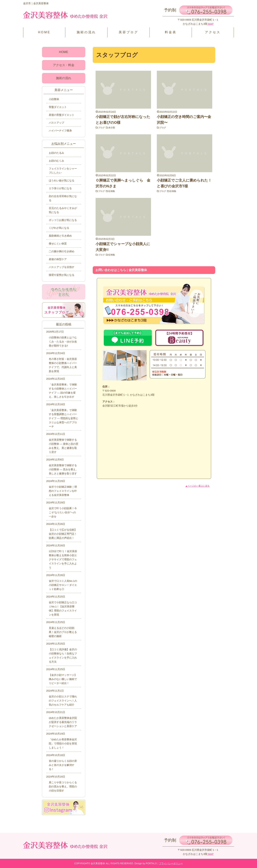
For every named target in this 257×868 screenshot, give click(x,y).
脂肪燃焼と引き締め (60, 236)
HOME (44, 32)
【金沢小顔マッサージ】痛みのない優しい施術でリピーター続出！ (63, 679)
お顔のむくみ (56, 161)
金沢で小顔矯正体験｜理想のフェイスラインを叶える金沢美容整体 (63, 491)
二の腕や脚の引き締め (62, 251)
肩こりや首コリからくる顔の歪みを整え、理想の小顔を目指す (63, 786)
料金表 (171, 32)
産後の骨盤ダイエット (62, 115)
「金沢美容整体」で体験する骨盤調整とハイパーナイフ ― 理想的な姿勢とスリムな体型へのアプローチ (64, 418)
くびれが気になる (59, 228)
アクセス (213, 32)
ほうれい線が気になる (62, 180)
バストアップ (56, 123)
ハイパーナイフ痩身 (60, 130)
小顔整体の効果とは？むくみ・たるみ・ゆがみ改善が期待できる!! (63, 342)
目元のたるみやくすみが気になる (63, 210)
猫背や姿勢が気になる (62, 275)
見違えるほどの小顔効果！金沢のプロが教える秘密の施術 (63, 632)
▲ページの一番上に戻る (198, 486)
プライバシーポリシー (171, 863)
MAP (210, 24)
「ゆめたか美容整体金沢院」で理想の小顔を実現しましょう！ (63, 743)
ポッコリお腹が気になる (63, 220)
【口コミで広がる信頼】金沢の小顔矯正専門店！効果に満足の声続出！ (63, 534)
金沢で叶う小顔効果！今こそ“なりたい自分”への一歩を (63, 512)
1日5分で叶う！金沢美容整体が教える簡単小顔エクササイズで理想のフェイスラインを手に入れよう (63, 559)
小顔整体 (54, 99)
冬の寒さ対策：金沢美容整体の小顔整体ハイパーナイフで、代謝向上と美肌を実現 (63, 365)
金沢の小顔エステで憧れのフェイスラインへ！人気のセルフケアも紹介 (63, 701)
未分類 (113, 128)
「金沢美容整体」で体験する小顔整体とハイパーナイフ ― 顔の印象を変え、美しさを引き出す (63, 391)
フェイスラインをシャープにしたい (63, 171)
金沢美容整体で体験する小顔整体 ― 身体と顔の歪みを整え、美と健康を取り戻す (64, 446)
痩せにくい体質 (58, 244)
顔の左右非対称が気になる (63, 198)
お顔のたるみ (56, 153)
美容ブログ (128, 32)
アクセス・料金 (64, 65)
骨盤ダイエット (58, 107)
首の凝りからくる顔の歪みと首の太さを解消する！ (63, 765)
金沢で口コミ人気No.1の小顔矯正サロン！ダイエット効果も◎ (63, 585)
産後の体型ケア (58, 259)
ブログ (102, 128)
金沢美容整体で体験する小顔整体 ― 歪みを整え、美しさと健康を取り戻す (64, 469)
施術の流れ (86, 32)
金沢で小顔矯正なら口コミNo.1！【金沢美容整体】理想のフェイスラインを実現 (63, 608)
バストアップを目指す (62, 267)
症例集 (113, 191)
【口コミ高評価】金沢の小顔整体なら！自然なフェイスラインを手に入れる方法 (63, 656)
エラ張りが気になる (60, 188)
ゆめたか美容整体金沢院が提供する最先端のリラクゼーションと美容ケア (63, 722)
